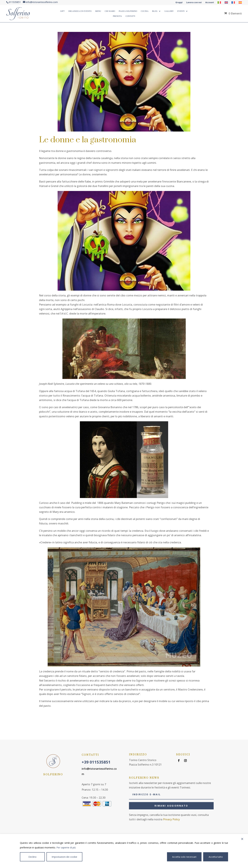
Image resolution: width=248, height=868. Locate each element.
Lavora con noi (194, 3)
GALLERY (169, 11)
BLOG (155, 11)
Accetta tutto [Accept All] (216, 857)
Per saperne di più (66, 847)
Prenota (117, 16)
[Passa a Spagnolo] (240, 3)
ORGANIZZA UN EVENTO (80, 11)
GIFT (62, 11)
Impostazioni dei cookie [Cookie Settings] (64, 857)
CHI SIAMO (110, 11)
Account (210, 3)
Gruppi (179, 3)
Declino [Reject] (32, 857)
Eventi (181, 11)
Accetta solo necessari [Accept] (184, 857)
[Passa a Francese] (233, 3)
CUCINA (145, 11)
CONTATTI (130, 16)
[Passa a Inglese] (226, 3)
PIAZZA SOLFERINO (128, 11)
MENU (98, 11)
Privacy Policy (171, 819)
